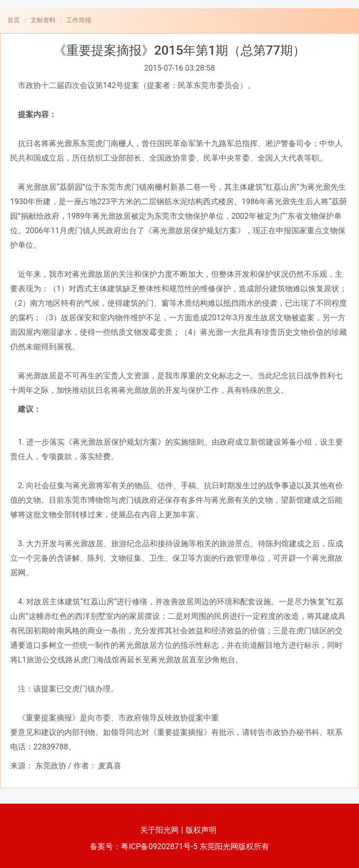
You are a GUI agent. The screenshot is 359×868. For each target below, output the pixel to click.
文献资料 (43, 20)
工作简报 (79, 20)
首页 (14, 20)
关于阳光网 (159, 830)
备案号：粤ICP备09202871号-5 (144, 846)
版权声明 (201, 830)
